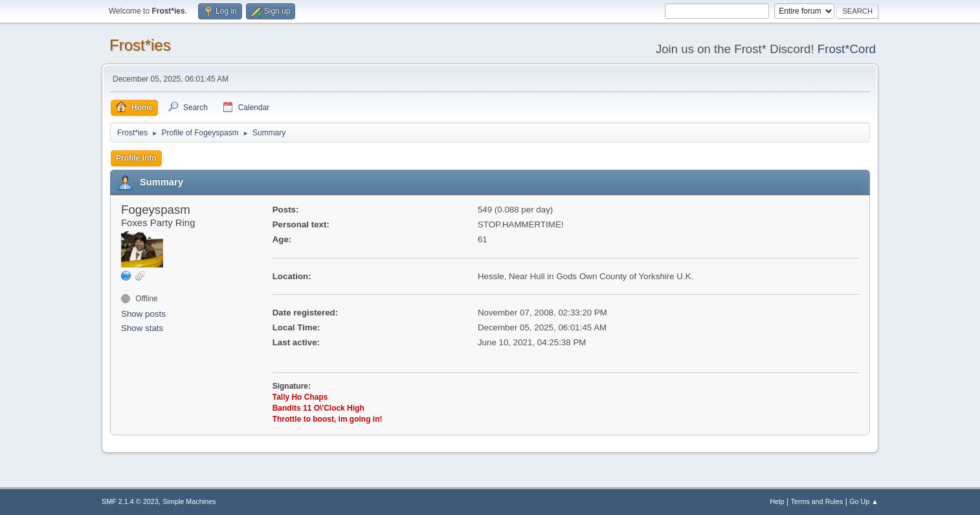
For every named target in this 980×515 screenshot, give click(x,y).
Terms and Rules (817, 501)
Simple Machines (189, 501)
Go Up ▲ (864, 501)
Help (777, 501)
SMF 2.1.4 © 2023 (130, 501)
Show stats (142, 328)
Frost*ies (140, 45)
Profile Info (136, 158)
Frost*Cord (847, 49)
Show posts (143, 314)
